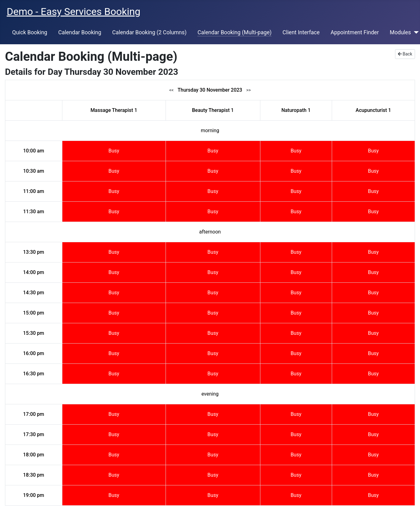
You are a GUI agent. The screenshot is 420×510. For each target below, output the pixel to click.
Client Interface (301, 32)
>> (249, 90)
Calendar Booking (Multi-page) (234, 32)
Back (405, 54)
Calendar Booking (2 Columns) (149, 32)
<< (171, 90)
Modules (400, 32)
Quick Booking (30, 32)
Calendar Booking (80, 32)
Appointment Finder (355, 32)
